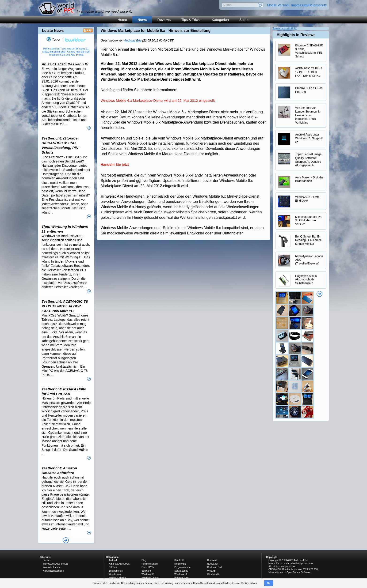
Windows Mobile (117, 578)
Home (122, 20)
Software (146, 571)
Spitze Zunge (181, 571)
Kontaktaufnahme (52, 567)
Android (113, 560)
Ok (269, 583)
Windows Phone (150, 578)
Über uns (45, 557)
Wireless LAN (182, 578)
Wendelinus (115, 574)
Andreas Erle (133, 40)
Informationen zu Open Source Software (289, 572)
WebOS (211, 571)
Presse (46, 560)
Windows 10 (148, 574)
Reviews (164, 20)
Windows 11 (181, 574)
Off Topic (113, 567)
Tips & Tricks (191, 20)
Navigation (213, 564)
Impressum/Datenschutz (309, 5)
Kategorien (220, 20)
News (142, 20)
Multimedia (180, 564)
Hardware (212, 560)
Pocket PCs (148, 567)
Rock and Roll (214, 567)
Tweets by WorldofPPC (285, 28)
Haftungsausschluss (53, 571)
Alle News (66, 540)
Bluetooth (179, 560)
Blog (53, 40)
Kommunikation (150, 564)
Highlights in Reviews (296, 35)
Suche (244, 20)
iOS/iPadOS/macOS (119, 564)
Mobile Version (278, 5)
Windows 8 (213, 574)
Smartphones (116, 571)
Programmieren (182, 567)
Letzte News (53, 31)
